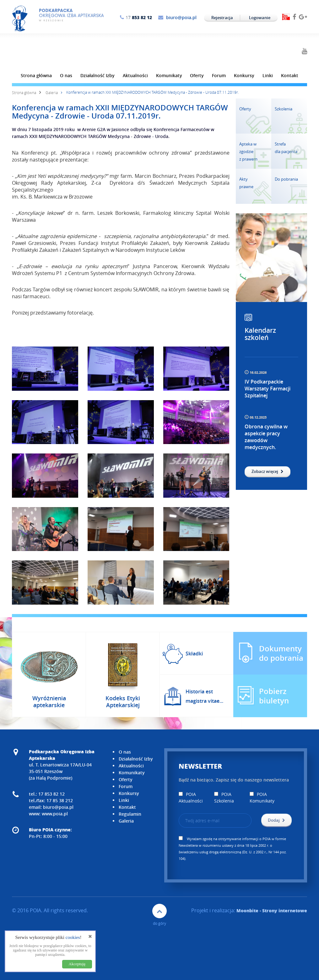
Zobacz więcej (268, 471)
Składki (194, 654)
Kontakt (290, 75)
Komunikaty (169, 75)
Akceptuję (77, 964)
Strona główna (36, 75)
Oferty (197, 75)
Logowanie (260, 18)
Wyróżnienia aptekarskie (49, 702)
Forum (219, 75)
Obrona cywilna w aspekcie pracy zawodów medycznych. (266, 437)
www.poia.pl (55, 814)
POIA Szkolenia (224, 797)
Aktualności (135, 75)
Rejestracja (222, 18)
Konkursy (244, 75)
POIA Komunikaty (262, 797)
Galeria (52, 93)
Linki (268, 75)
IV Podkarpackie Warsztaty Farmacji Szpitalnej (268, 389)
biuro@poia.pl (181, 17)
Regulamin (130, 814)
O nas (66, 75)
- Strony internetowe (272, 910)
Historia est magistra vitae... (204, 696)
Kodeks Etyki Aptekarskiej (123, 702)
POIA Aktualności (191, 797)
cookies (73, 937)
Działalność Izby (97, 75)
